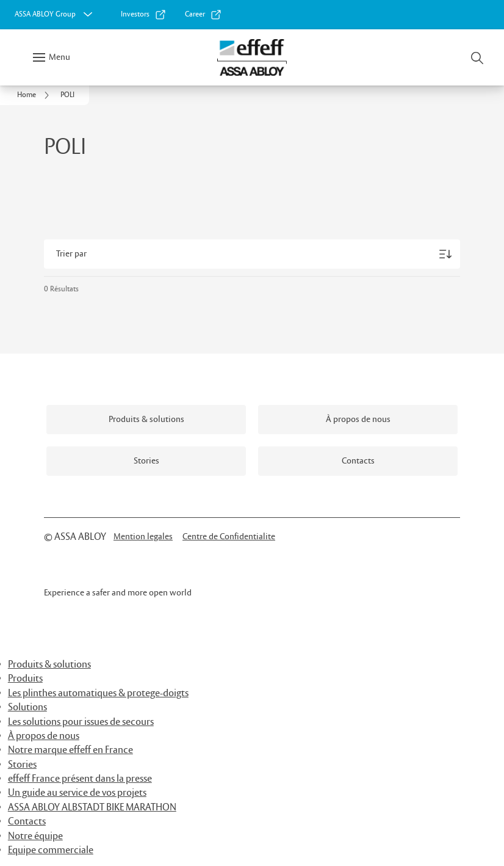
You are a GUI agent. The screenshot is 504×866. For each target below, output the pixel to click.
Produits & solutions (49, 665)
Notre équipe (35, 836)
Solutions (27, 708)
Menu (59, 57)
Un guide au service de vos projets (77, 793)
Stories (22, 765)
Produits (25, 679)
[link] (144, 15)
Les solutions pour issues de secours (81, 722)
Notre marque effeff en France (70, 750)
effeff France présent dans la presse (80, 779)
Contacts (27, 822)
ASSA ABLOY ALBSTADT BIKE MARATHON (92, 808)
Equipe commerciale (51, 850)
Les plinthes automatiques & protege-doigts (98, 693)
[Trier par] (252, 254)
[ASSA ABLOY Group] (55, 15)
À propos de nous (44, 736)
